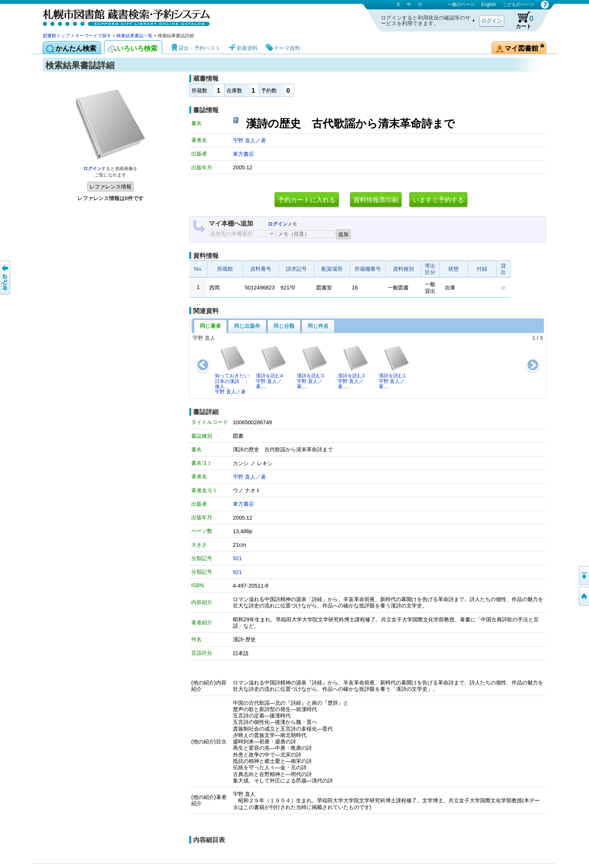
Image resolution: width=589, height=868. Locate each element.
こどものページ (518, 5)
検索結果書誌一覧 (134, 36)
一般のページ (461, 5)
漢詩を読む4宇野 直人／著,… (271, 367)
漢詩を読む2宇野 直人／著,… (353, 367)
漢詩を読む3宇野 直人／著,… (312, 367)
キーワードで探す (93, 36)
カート (521, 20)
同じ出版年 (247, 326)
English (489, 5)
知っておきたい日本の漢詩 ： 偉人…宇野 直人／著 (234, 370)
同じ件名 (318, 326)
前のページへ (6, 277)
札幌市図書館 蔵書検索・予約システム (122, 16)
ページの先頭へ (583, 576)
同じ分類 (284, 326)
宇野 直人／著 (249, 140)
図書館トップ (56, 36)
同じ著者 (210, 326)
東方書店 (243, 154)
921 (237, 558)
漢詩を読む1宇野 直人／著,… (394, 367)
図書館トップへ (583, 596)
